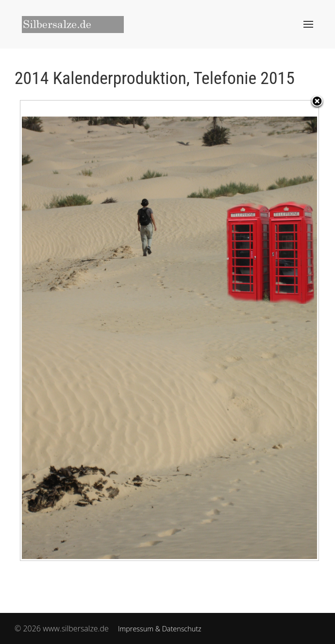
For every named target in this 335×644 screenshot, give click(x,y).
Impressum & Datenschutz (160, 629)
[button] (308, 24)
